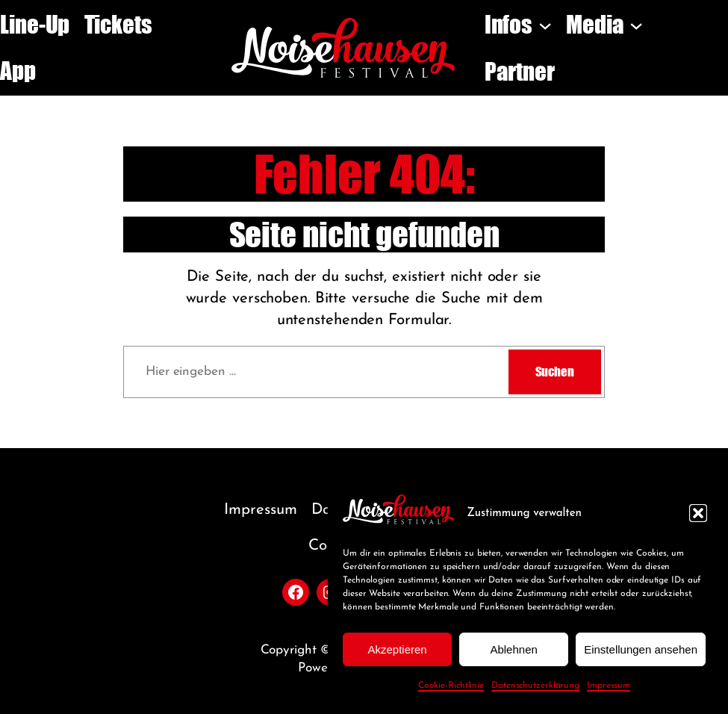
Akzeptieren (397, 649)
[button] (698, 513)
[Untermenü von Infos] (545, 25)
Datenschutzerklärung (535, 686)
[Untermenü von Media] (636, 25)
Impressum (609, 686)
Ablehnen (513, 649)
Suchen (555, 372)
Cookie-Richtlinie (451, 686)
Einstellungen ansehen (641, 649)
